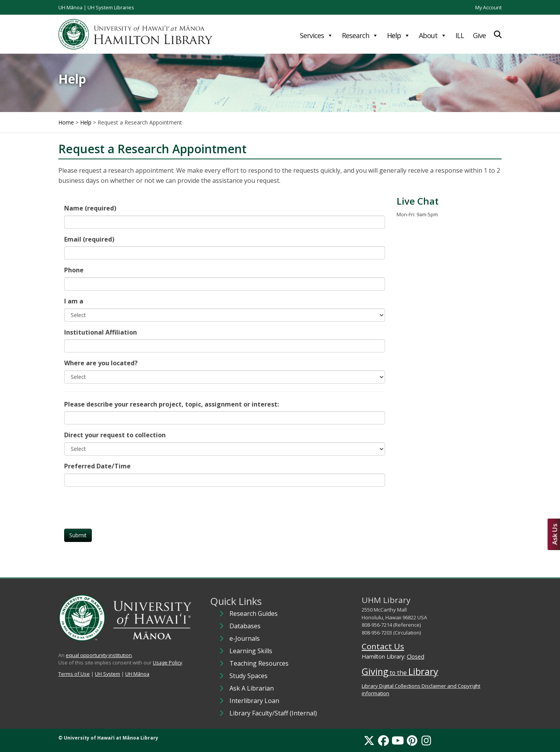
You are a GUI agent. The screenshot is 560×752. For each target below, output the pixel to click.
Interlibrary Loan (254, 701)
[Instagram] (426, 740)
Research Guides (254, 614)
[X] (369, 740)
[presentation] (123, 508)
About (433, 35)
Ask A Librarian (252, 688)
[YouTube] (398, 740)
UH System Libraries (111, 7)
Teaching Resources (259, 663)
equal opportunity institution (99, 655)
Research (360, 35)
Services (316, 35)
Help (398, 35)
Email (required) (89, 239)
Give (479, 35)
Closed (416, 656)
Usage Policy (167, 663)
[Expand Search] (498, 34)
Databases (245, 626)
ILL (460, 35)
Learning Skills (251, 651)
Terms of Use (74, 674)
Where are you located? (101, 363)
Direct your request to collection (115, 435)
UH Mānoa (70, 7)
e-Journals (245, 638)
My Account (488, 7)
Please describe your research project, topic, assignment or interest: (171, 404)
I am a (74, 301)
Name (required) (90, 208)
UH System (108, 674)
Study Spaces (248, 676)
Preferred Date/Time (97, 466)
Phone (74, 270)
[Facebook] (383, 740)
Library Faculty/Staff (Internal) (273, 713)
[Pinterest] (412, 740)
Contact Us (383, 646)
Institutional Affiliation (101, 332)
